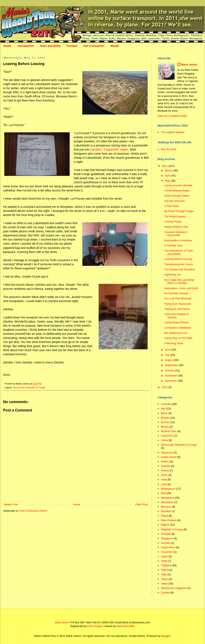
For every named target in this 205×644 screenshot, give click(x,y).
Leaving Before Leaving (178, 259)
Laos (164, 484)
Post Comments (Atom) (33, 511)
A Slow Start (171, 206)
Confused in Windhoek (178, 328)
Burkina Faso (169, 431)
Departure (167, 452)
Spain (164, 556)
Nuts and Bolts (51, 46)
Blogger (166, 636)
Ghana (165, 470)
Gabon (165, 461)
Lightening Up (172, 275)
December (172, 381)
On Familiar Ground (176, 293)
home (164, 475)
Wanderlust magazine (174, 588)
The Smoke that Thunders (179, 269)
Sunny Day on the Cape (178, 338)
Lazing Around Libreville (178, 185)
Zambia (165, 593)
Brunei (165, 427)
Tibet (164, 570)
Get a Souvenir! (94, 46)
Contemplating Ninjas (177, 191)
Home (7, 46)
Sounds (165, 543)
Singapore (167, 538)
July (168, 355)
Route (115, 46)
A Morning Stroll (174, 343)
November (172, 376)
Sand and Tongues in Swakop (177, 316)
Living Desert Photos (176, 322)
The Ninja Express (175, 216)
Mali (163, 493)
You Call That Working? (178, 298)
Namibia (166, 511)
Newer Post (11, 504)
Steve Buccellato (126, 626)
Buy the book (169, 149)
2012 (165, 387)
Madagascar (168, 489)
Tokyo (164, 579)
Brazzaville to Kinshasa (178, 240)
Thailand (166, 565)
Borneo (165, 422)
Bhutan (165, 418)
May (168, 181)
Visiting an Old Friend (177, 309)
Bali (163, 409)
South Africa (168, 547)
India (164, 479)
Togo (164, 574)
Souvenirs (167, 552)
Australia (166, 404)
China (164, 440)
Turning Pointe (173, 222)
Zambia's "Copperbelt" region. (110, 149)
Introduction (26, 46)
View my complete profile (172, 116)
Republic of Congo (172, 529)
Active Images (95, 626)
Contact (72, 46)
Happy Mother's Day (176, 227)
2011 (165, 166)
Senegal (166, 534)
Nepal (164, 516)
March (169, 170)
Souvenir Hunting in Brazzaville (176, 234)
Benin (164, 413)
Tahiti (164, 561)
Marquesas (167, 498)
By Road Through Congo (179, 211)
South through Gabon (177, 196)
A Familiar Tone (173, 246)
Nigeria (165, 525)
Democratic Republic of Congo (29, 387)
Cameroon (167, 436)
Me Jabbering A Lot (175, 333)
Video (164, 584)
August (169, 360)
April (168, 176)
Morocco (166, 507)
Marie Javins (189, 65)
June (168, 350)
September (172, 365)
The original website (173, 132)
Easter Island (169, 457)
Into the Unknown (174, 201)
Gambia (166, 466)
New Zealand (169, 520)
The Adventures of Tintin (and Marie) (178, 252)
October (170, 370)
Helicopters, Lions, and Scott (181, 288)
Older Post (142, 504)
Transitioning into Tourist (178, 264)
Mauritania (167, 502)
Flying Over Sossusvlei (178, 304)
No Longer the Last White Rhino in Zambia (179, 282)
